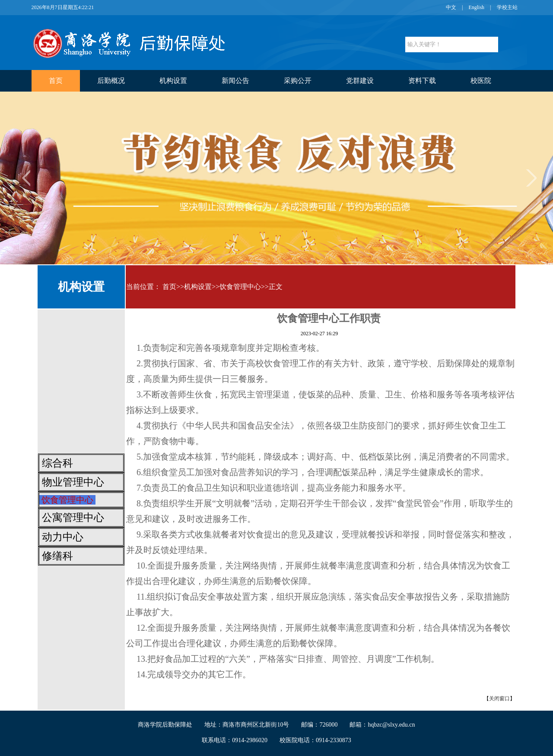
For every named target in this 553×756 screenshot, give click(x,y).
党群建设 (360, 81)
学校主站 (507, 7)
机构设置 (173, 81)
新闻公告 (235, 81)
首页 (56, 81)
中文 (451, 7)
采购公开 (298, 81)
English (476, 7)
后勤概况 (111, 81)
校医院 (481, 81)
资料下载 (422, 81)
